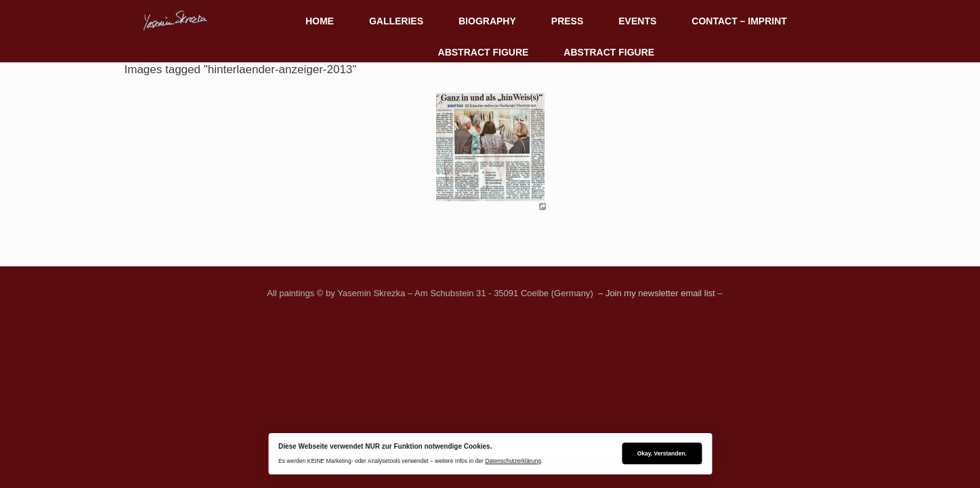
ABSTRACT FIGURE (484, 52)
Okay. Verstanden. (662, 453)
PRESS (567, 21)
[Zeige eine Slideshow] (490, 233)
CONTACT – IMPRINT (739, 21)
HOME (320, 21)
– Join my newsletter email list (655, 293)
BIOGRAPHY (487, 21)
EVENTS (637, 21)
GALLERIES (396, 21)
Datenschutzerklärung (513, 461)
